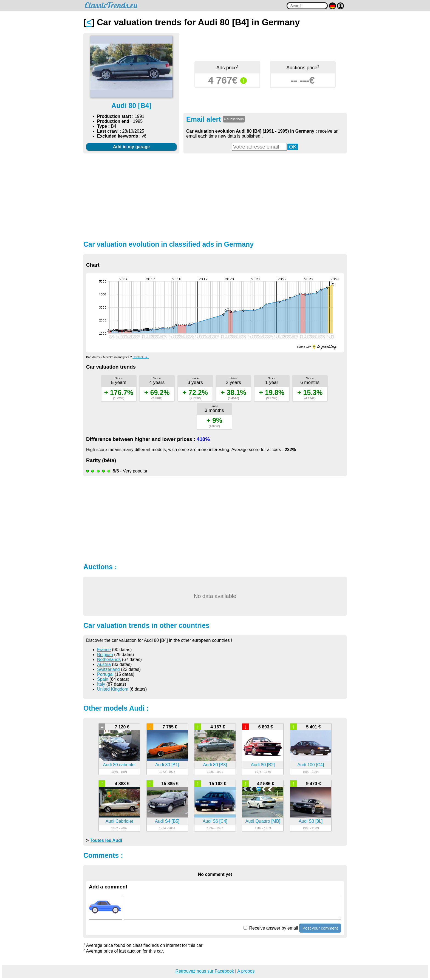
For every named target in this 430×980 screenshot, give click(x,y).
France (104, 650)
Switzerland (108, 669)
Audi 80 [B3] (215, 765)
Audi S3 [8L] (311, 821)
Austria (104, 664)
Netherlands (109, 659)
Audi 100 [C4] (311, 765)
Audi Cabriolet (119, 821)
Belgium (105, 655)
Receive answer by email (271, 928)
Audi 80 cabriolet (119, 765)
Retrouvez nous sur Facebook (205, 971)
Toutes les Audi (106, 840)
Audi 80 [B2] (263, 765)
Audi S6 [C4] (215, 821)
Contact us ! (141, 357)
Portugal (105, 674)
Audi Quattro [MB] (263, 821)
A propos (246, 971)
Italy (101, 684)
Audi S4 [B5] (167, 821)
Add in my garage (131, 147)
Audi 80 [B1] (167, 765)
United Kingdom (113, 689)
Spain (103, 679)
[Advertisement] (215, 196)
